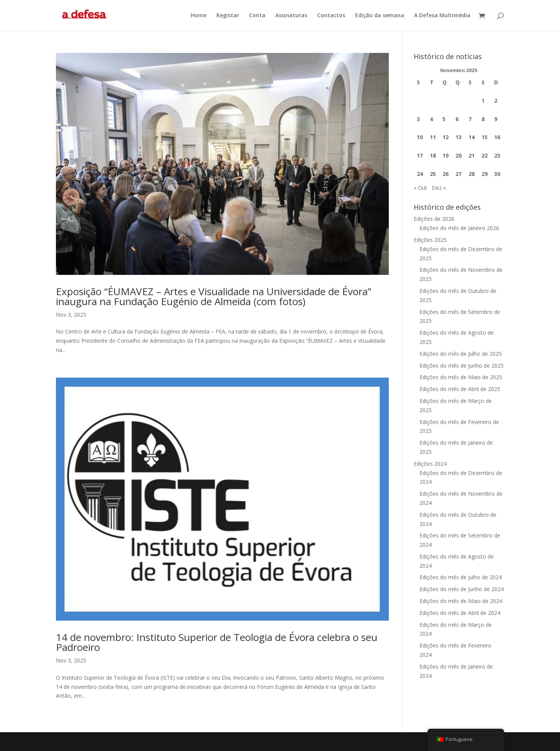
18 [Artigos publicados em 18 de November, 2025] (433, 155)
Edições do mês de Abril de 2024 (460, 613)
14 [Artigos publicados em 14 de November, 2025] (472, 137)
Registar (228, 16)
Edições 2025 (430, 240)
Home (199, 16)
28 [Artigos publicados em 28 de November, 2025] (472, 174)
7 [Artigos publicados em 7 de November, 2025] (470, 119)
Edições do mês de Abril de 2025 (460, 389)
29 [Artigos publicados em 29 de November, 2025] (485, 174)
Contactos (331, 16)
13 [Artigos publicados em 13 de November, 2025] (458, 137)
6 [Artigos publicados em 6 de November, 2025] (457, 119)
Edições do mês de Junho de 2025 (462, 366)
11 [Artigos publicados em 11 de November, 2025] (433, 137)
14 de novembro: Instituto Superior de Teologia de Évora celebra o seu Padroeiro (217, 642)
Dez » (439, 188)
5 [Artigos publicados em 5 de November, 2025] (444, 119)
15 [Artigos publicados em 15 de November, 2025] (485, 137)
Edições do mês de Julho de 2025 (461, 354)
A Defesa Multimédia (442, 16)
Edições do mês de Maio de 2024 (461, 601)
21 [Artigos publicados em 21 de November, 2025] (472, 155)
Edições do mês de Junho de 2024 (462, 589)
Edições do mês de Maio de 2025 (461, 377)
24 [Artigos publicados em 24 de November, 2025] (420, 174)
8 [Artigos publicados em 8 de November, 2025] (483, 119)
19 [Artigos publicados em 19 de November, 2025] (445, 155)
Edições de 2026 (434, 219)
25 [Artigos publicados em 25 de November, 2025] (433, 174)
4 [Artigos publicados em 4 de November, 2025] (431, 119)
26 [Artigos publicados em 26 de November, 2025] (445, 174)
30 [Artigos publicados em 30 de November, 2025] (497, 174)
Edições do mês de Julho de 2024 (461, 577)
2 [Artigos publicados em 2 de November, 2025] (496, 101)
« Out (420, 188)
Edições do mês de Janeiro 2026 (459, 228)
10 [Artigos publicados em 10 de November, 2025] (420, 137)
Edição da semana (380, 16)
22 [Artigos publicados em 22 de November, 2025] (485, 155)
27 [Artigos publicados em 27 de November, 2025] (458, 174)
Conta (257, 16)
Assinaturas (291, 16)
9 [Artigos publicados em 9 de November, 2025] (496, 119)
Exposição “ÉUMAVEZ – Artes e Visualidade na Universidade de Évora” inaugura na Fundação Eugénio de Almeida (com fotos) (214, 296)
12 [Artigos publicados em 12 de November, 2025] (445, 137)
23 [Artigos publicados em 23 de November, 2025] (497, 155)
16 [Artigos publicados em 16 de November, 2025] (497, 137)
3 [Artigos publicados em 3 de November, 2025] (418, 119)
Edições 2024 (430, 464)
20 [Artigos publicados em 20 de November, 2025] (458, 155)
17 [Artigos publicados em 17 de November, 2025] (420, 155)
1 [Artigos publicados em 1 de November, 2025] (483, 101)
